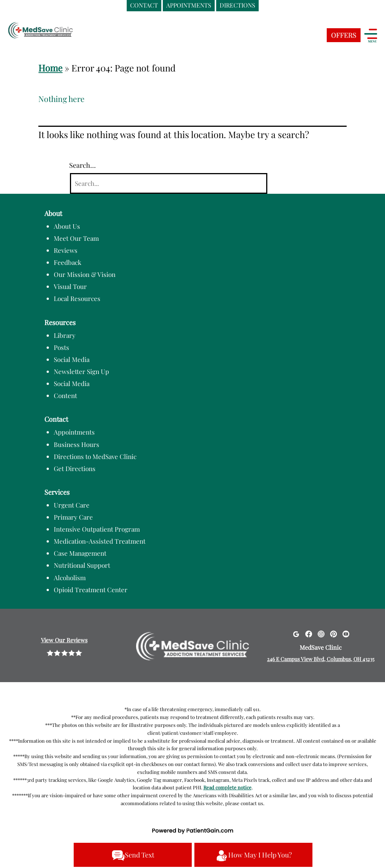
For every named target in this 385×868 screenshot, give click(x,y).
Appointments (74, 432)
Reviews (66, 250)
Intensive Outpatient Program (97, 529)
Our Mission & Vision (85, 274)
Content (65, 395)
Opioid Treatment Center (91, 590)
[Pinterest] (333, 634)
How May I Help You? (253, 856)
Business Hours (77, 444)
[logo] (55, 31)
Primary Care (73, 517)
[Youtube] (346, 634)
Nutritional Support (82, 565)
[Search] (168, 183)
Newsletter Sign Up (81, 371)
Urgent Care (72, 505)
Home (50, 68)
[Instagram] (321, 634)
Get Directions (75, 468)
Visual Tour (70, 286)
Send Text (133, 856)
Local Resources (77, 298)
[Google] (296, 634)
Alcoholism (70, 578)
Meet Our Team (76, 238)
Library (65, 335)
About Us (67, 226)
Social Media (72, 359)
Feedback (67, 262)
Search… (83, 165)
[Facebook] (309, 634)
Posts (61, 347)
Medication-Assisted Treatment (100, 541)
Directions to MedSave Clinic (95, 456)
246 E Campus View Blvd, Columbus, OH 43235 (321, 659)
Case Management (80, 553)
